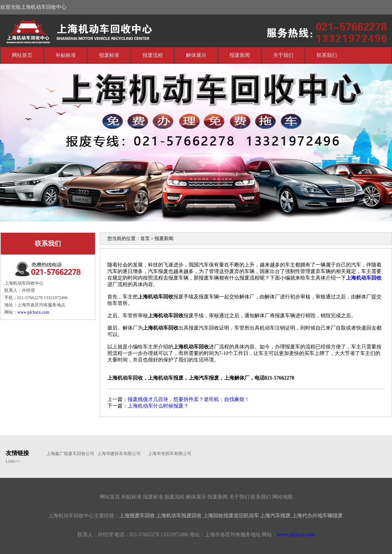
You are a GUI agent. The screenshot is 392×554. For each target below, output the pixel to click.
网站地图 (282, 497)
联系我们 (327, 55)
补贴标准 (66, 55)
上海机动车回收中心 (55, 30)
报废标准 (109, 55)
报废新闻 (240, 55)
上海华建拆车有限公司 (119, 454)
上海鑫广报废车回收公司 (68, 454)
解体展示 (196, 55)
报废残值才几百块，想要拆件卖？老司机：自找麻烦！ (189, 399)
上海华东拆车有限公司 (170, 454)
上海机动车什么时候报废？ (158, 406)
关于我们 (283, 55)
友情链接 (17, 453)
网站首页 (22, 55)
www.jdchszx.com (34, 312)
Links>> (13, 461)
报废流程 (153, 55)
